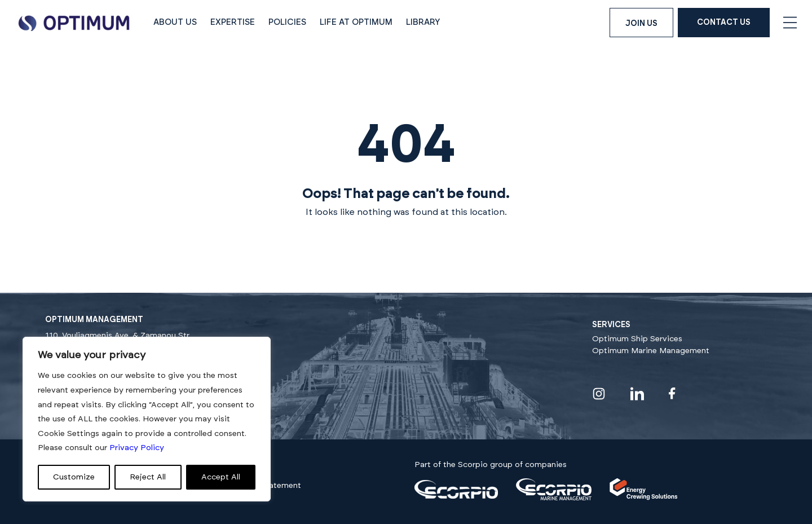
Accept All (221, 477)
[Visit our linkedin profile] (637, 394)
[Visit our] (456, 496)
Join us (641, 24)
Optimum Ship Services (637, 339)
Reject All (148, 477)
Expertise (233, 22)
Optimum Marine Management (651, 351)
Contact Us (724, 23)
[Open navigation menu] (790, 23)
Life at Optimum (356, 22)
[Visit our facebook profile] (672, 393)
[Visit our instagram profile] (599, 394)
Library (423, 22)
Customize (74, 477)
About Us (175, 22)
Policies (287, 22)
